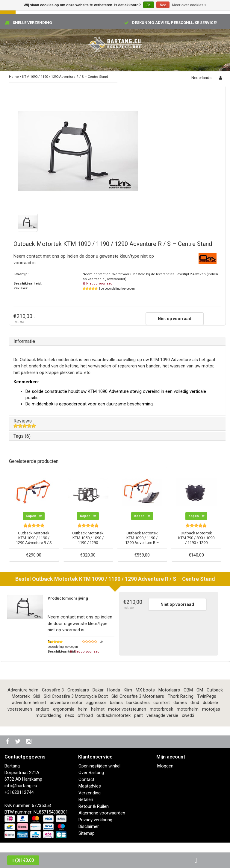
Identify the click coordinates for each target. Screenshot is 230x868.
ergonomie (64, 709)
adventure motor (66, 703)
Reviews (117, 423)
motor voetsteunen (127, 709)
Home (14, 77)
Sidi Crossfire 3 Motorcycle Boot (76, 696)
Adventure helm (23, 690)
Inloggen (165, 766)
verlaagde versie (162, 715)
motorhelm (188, 709)
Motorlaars (169, 690)
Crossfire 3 (53, 690)
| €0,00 (23, 860)
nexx (69, 715)
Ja (148, 5)
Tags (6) (22, 436)
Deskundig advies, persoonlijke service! (174, 23)
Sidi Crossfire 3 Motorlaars (138, 696)
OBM (188, 690)
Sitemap (87, 833)
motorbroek (161, 709)
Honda (114, 690)
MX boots (145, 690)
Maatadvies (90, 786)
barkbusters (138, 703)
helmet (98, 709)
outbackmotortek (114, 715)
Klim (128, 690)
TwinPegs (207, 696)
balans (116, 703)
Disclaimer (89, 826)
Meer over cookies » (189, 5)
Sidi (37, 696)
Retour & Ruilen (94, 806)
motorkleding (49, 715)
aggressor (96, 703)
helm (83, 709)
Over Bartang (91, 773)
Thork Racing (181, 696)
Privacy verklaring (95, 820)
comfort (162, 703)
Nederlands (201, 78)
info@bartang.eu (21, 786)
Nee (163, 5)
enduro (43, 709)
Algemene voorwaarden (102, 813)
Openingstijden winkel (99, 766)
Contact (86, 779)
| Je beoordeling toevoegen (117, 289)
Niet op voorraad (175, 319)
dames (180, 703)
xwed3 (188, 715)
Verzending (90, 793)
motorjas (211, 709)
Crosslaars (78, 690)
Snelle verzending (32, 23)
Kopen (34, 516)
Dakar (98, 690)
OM (200, 690)
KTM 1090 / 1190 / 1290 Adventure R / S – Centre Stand (65, 77)
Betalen (86, 799)
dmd (195, 703)
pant (139, 715)
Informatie (24, 341)
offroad (85, 715)
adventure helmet (29, 703)
